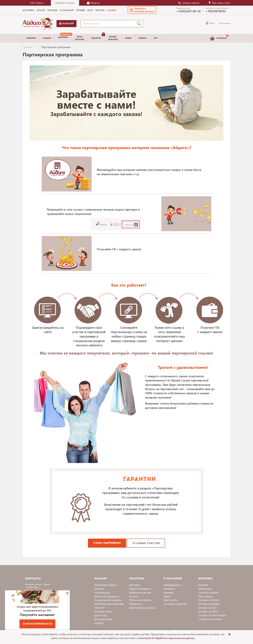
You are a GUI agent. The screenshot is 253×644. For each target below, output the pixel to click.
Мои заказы (205, 596)
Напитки (99, 608)
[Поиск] (139, 24)
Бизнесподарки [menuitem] (113, 38)
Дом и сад (100, 615)
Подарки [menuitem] (98, 37)
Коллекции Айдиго (106, 585)
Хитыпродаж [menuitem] (80, 38)
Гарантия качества (140, 592)
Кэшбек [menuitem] (112, 10)
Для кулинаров (103, 619)
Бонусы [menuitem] (100, 10)
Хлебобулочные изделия (109, 604)
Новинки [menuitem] (31, 38)
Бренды (99, 623)
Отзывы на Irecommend (212, 615)
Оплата (133, 596)
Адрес (167, 596)
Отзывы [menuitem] (81, 10)
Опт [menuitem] (156, 38)
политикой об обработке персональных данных (166, 638)
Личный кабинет (208, 592)
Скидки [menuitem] (47, 38)
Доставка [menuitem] (28, 10)
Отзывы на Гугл (207, 608)
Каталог (66, 24)
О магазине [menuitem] (67, 10)
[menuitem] (63, 38)
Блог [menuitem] (90, 10)
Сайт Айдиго (37, 3)
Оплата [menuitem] (41, 10)
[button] (142, 10)
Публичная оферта (140, 600)
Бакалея (99, 589)
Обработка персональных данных (142, 606)
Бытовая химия (103, 611)
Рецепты (93, 3)
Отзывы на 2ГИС (208, 611)
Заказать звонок (189, 3)
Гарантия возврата (140, 589)
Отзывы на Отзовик (210, 619)
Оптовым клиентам (175, 604)
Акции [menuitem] (128, 38)
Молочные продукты (107, 596)
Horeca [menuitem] (143, 38)
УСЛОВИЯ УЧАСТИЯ (146, 543)
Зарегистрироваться (37, 624)
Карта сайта (171, 600)
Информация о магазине (173, 587)
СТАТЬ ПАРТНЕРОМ (107, 543)
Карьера (168, 592)
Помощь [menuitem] (52, 10)
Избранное (205, 589)
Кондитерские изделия (108, 600)
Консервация (102, 592)
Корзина (203, 585)
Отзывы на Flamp (209, 600)
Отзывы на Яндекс (209, 604)
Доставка (134, 585)
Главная (27, 47)
